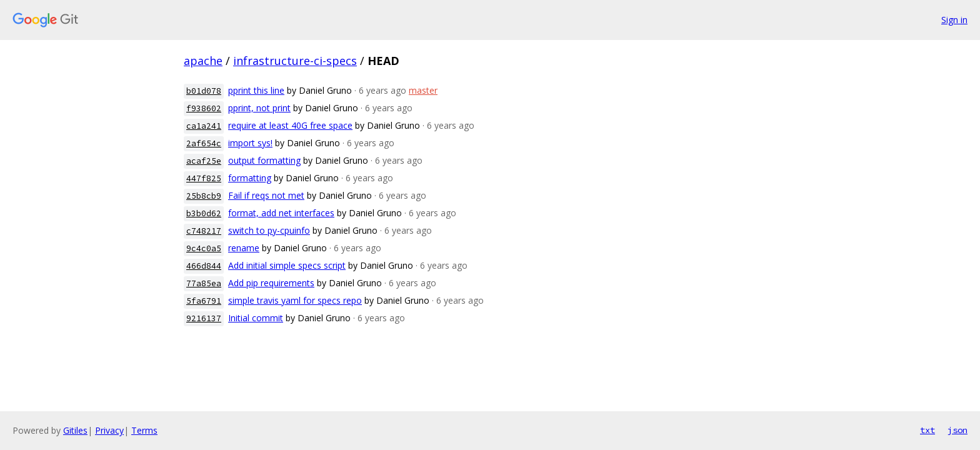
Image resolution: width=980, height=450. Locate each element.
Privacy (109, 430)
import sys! (250, 143)
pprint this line (256, 90)
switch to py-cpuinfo (269, 230)
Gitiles (75, 430)
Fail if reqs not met (266, 195)
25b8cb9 (204, 196)
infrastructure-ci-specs (295, 61)
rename (244, 248)
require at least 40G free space (290, 125)
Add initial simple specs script (287, 265)
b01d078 (204, 91)
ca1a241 (204, 126)
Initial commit (256, 318)
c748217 (204, 231)
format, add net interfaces (281, 213)
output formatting (264, 160)
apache (203, 61)
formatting (250, 178)
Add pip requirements (271, 283)
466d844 (204, 266)
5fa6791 (204, 301)
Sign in (954, 20)
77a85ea (204, 283)
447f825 (204, 178)
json (957, 430)
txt (927, 430)
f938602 (204, 108)
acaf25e (204, 161)
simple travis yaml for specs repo (295, 300)
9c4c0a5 (204, 248)
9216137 (204, 318)
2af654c (204, 143)
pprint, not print (259, 108)
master (423, 90)
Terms (144, 430)
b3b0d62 (204, 213)
